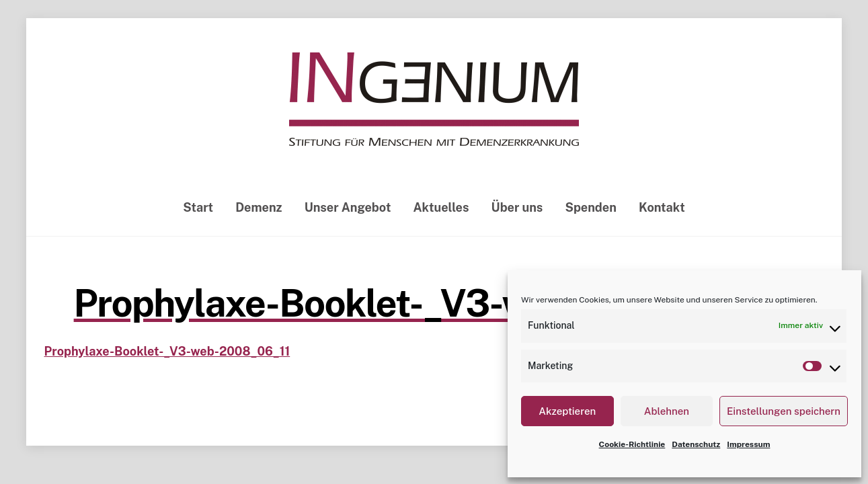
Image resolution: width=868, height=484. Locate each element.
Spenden (590, 207)
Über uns (517, 207)
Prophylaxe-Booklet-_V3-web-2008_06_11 (434, 303)
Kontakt (662, 207)
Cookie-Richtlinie (632, 444)
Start (198, 207)
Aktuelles (441, 207)
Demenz (259, 207)
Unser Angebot (348, 207)
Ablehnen (667, 411)
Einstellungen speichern (784, 411)
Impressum (748, 444)
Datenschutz (696, 444)
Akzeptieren (567, 411)
